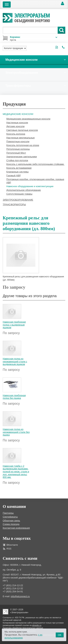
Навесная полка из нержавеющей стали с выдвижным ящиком (15, 361)
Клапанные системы (17, 172)
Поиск (61, 30)
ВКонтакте (12, 545)
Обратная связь (11, 521)
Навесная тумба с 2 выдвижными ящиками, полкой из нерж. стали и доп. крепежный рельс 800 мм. (16, 472)
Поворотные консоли (18, 141)
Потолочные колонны (18, 149)
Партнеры (8, 513)
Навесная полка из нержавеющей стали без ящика (16, 432)
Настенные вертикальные (20, 138)
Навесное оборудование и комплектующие (30, 186)
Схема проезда (11, 524)
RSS (9, 549)
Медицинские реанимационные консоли (28, 119)
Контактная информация (16, 528)
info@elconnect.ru (20, 596)
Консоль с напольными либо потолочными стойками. (35, 164)
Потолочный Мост (16, 153)
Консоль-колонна (16, 134)
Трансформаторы (14, 204)
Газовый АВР (14, 175)
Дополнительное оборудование (24, 190)
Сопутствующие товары (19, 194)
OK (60, 635)
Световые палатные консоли (22, 130)
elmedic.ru (37, 625)
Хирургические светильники (22, 157)
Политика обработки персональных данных (23, 628)
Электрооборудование (18, 200)
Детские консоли (15, 126)
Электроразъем (32, 17)
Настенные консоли (17, 123)
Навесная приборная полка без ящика (14, 397)
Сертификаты (10, 517)
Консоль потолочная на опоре (23, 145)
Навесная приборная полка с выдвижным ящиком (14, 325)
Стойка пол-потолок (17, 160)
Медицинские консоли (18, 114)
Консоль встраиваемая (19, 168)
